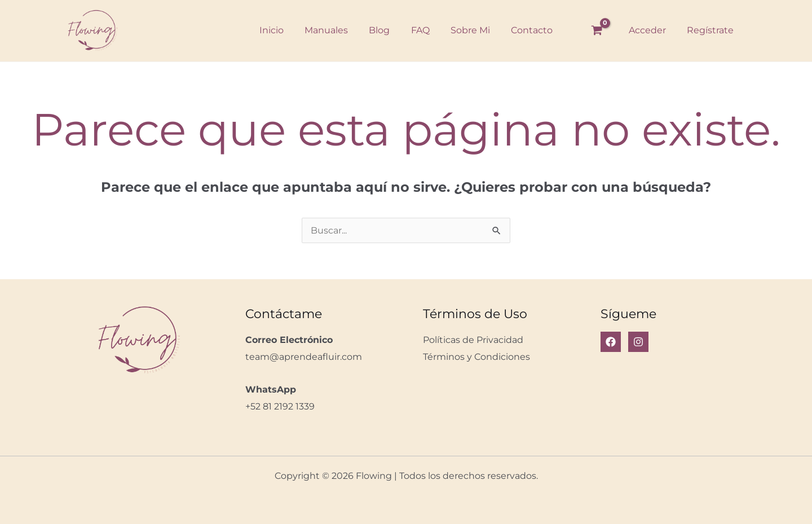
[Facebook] (611, 342)
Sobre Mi (466, 30)
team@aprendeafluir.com (304, 357)
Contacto (524, 30)
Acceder (652, 30)
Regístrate (712, 30)
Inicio (279, 30)
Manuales (331, 30)
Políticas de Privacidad (473, 340)
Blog (381, 30)
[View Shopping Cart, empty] (603, 30)
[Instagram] (638, 342)
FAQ (419, 30)
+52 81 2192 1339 (280, 406)
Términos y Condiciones (476, 357)
